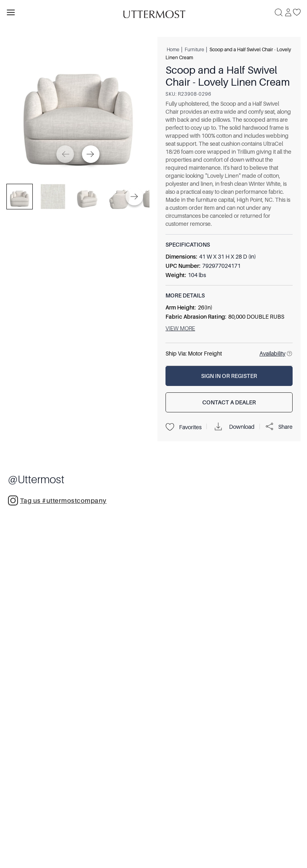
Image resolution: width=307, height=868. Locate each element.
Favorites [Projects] (183, 427)
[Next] (91, 154)
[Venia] (153, 12)
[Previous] (65, 154)
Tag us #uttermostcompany (57, 500)
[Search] (279, 12)
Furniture (194, 49)
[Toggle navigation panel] (11, 12)
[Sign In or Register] (229, 376)
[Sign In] (288, 12)
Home (173, 49)
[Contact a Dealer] (229, 402)
